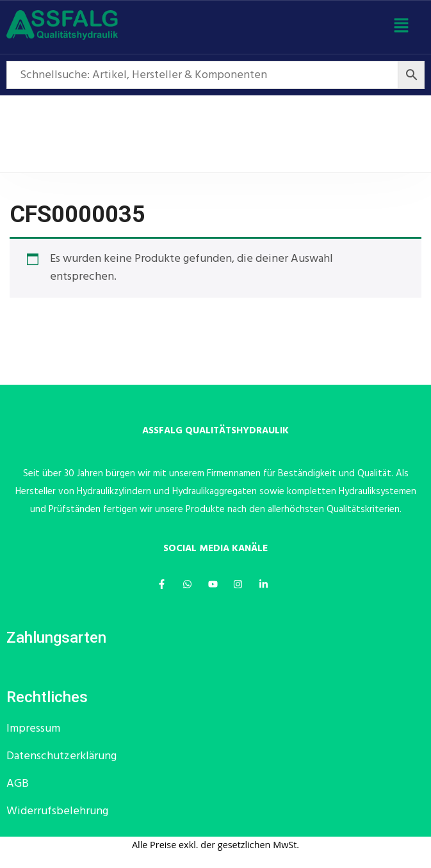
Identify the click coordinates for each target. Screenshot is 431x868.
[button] (402, 28)
